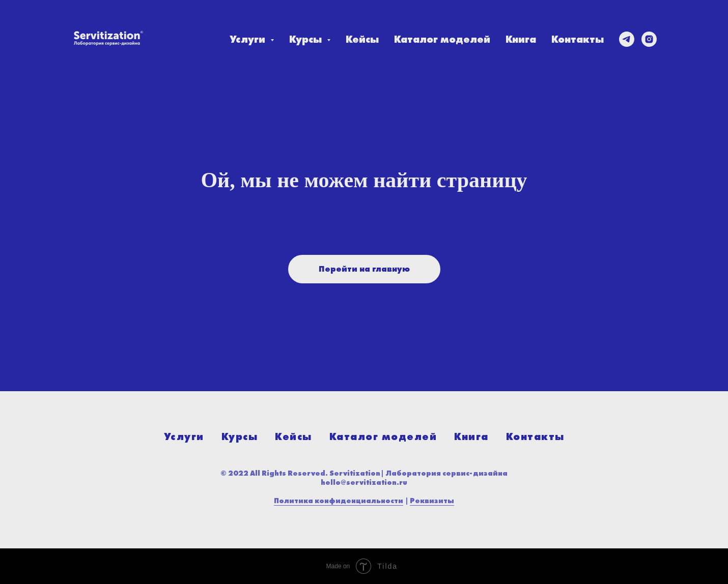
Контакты (578, 39)
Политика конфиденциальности (339, 501)
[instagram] (649, 39)
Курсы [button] (307, 39)
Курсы (240, 436)
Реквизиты (432, 501)
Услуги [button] (249, 39)
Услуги (184, 436)
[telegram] (627, 39)
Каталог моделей (442, 39)
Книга (521, 39)
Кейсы (362, 39)
